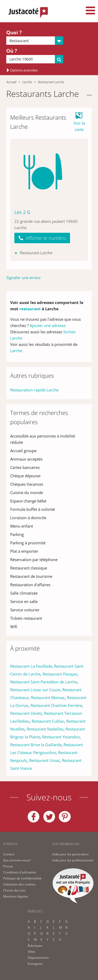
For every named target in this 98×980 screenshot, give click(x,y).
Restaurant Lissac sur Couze (35, 690)
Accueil (11, 82)
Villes (31, 952)
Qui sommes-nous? (17, 860)
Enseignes (35, 964)
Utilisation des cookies (19, 884)
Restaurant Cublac (48, 721)
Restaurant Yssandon (61, 737)
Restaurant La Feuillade (31, 666)
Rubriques (35, 946)
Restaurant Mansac (48, 697)
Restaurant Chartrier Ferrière (56, 705)
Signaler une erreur (24, 278)
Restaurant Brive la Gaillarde (36, 745)
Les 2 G (22, 212)
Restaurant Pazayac (60, 674)
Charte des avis (14, 890)
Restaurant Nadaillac (45, 729)
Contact (9, 854)
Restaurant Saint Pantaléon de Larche (44, 682)
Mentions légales (16, 896)
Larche (27, 82)
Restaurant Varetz (26, 713)
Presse (8, 866)
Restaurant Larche (51, 82)
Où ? (12, 51)
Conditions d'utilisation (20, 872)
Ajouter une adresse (48, 325)
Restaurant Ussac (44, 760)
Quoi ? (14, 32)
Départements (38, 958)
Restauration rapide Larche (34, 390)
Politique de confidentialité (22, 878)
